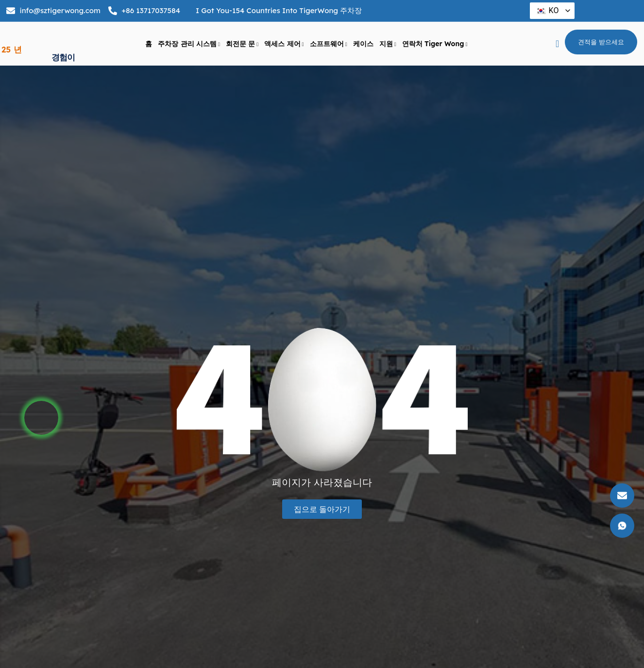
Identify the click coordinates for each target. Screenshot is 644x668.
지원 (388, 44)
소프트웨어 (329, 44)
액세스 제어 (284, 44)
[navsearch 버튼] (558, 44)
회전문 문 (242, 44)
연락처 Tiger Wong (435, 44)
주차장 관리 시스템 (189, 44)
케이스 (363, 44)
